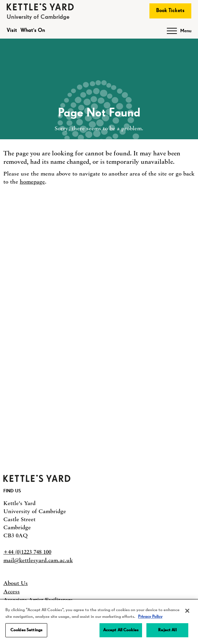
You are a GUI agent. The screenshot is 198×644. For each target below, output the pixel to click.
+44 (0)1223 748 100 (27, 552)
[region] (99, 622)
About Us (16, 583)
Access (12, 591)
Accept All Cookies (121, 630)
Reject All (167, 630)
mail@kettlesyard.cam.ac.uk (38, 560)
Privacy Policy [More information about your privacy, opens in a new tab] (150, 617)
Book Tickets (170, 11)
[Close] (187, 611)
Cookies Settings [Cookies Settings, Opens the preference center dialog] (26, 630)
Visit (12, 31)
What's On (33, 31)
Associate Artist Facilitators (38, 600)
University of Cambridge (38, 17)
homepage (32, 182)
